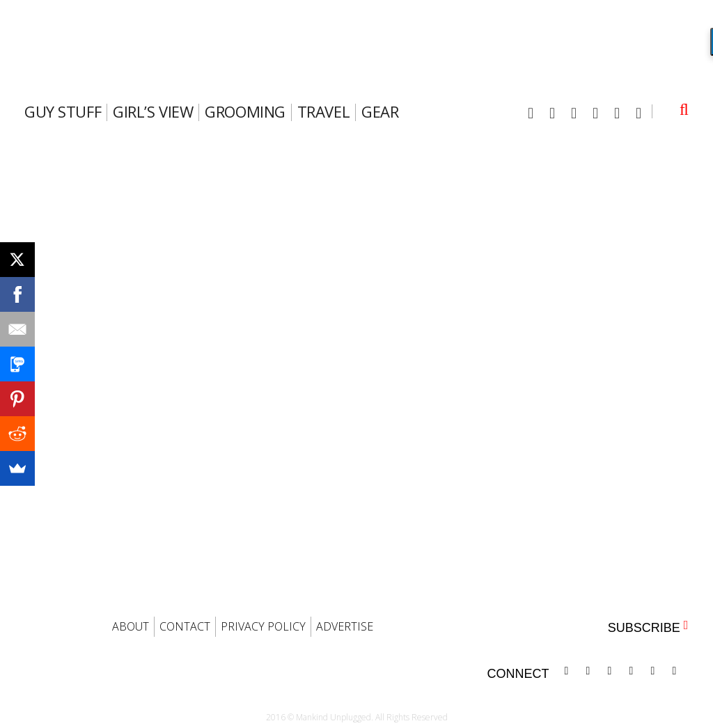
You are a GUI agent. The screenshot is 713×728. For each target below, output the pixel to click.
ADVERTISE (345, 626)
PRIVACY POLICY (263, 626)
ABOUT (131, 626)
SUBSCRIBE (648, 627)
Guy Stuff (63, 111)
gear (380, 111)
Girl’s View (153, 111)
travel (323, 111)
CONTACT (185, 626)
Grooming (245, 111)
